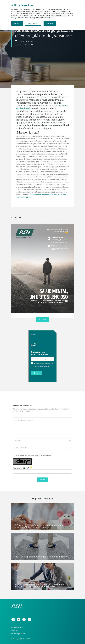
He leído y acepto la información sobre (33, 455)
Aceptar (17, 23)
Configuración (33, 23)
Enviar (36, 373)
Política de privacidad (18, 634)
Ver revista (43, 319)
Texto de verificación (23, 468)
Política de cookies (17, 627)
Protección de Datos (43, 366)
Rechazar (50, 23)
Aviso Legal (15, 631)
